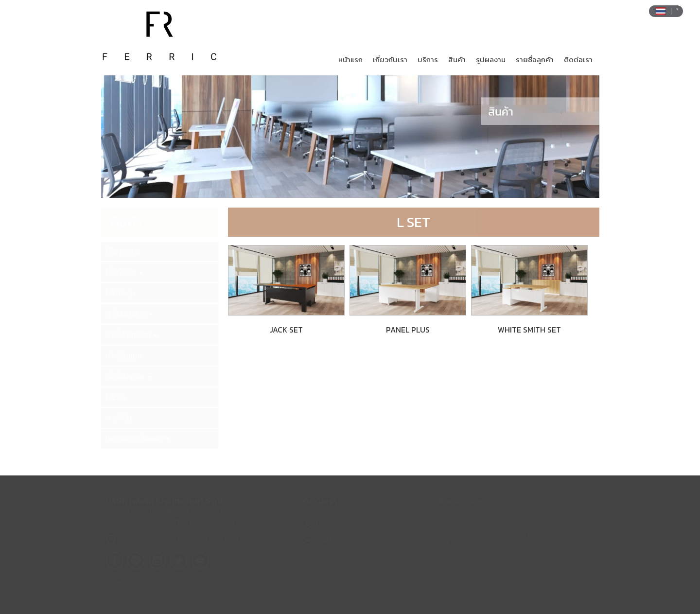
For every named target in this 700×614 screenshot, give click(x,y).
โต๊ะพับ (116, 397)
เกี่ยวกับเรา (390, 60)
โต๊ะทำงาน (124, 272)
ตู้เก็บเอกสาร (129, 314)
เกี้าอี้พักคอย (128, 376)
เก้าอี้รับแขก (124, 355)
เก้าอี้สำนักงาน (131, 334)
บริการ (428, 60)
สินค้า (457, 60)
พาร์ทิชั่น (119, 418)
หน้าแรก (350, 60)
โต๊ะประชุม (121, 293)
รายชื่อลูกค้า (535, 60)
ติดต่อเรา (578, 60)
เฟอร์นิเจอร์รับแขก (138, 439)
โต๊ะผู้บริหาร (123, 251)
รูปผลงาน (491, 60)
